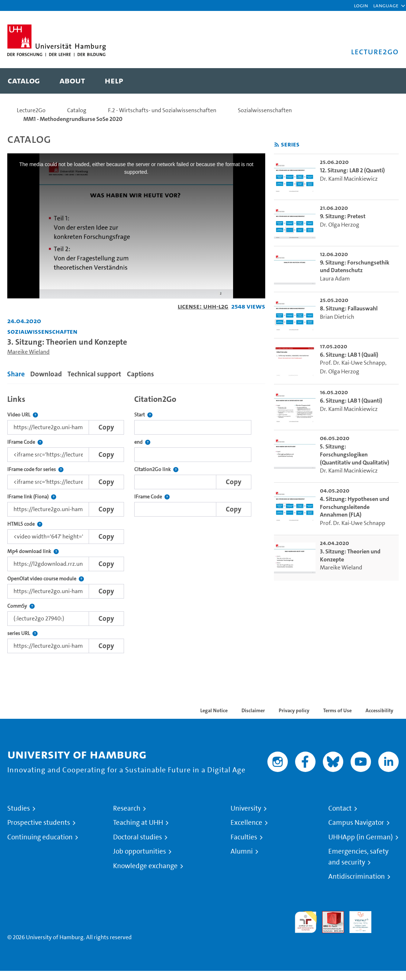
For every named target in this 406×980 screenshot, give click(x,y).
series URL (22, 633)
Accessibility (379, 710)
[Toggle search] (386, 81)
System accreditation (388, 920)
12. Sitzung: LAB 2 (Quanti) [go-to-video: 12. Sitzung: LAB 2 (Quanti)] (352, 170)
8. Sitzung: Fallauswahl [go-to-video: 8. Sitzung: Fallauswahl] (349, 308)
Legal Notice (214, 710)
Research (127, 808)
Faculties (244, 837)
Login (361, 5)
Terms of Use (337, 710)
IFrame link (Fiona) (32, 497)
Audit (329, 915)
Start (143, 415)
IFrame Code (25, 442)
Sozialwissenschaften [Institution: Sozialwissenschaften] (42, 331)
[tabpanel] (136, 522)
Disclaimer (253, 710)
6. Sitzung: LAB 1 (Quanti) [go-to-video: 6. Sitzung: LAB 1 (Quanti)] (351, 401)
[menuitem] (24, 81)
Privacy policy (294, 710)
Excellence (246, 823)
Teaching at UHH (138, 823)
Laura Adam (335, 279)
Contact (340, 808)
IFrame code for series (35, 469)
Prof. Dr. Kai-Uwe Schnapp (353, 363)
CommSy (21, 606)
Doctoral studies (138, 837)
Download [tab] (46, 374)
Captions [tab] (140, 374)
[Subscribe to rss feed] (277, 145)
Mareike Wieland (28, 352)
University (246, 808)
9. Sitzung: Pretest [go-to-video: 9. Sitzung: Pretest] (343, 216)
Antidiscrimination (357, 877)
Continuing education (40, 837)
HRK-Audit (356, 920)
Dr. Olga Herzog (340, 225)
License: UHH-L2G (203, 306)
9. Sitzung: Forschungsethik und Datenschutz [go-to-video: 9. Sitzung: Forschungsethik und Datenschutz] (355, 266)
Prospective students (39, 823)
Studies (19, 808)
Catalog (77, 110)
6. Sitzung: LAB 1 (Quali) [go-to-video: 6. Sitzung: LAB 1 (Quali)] (349, 355)
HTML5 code (25, 524)
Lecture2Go (31, 110)
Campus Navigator (356, 823)
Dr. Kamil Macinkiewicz (349, 179)
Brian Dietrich (337, 317)
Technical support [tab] (94, 374)
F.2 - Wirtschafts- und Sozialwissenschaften (162, 110)
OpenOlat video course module (46, 579)
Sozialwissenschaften (265, 110)
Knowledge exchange (145, 866)
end (142, 442)
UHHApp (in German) (361, 837)
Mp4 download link (33, 551)
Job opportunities (140, 851)
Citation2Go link (156, 469)
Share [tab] (16, 374)
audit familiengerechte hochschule (306, 922)
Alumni (242, 851)
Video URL (23, 415)
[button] (386, 5)
